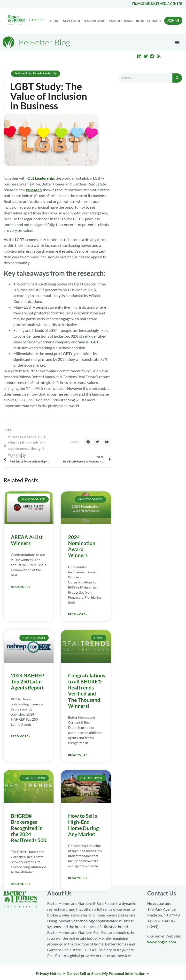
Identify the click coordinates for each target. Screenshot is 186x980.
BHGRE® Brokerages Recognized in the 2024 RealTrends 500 (29, 828)
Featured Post (23, 73)
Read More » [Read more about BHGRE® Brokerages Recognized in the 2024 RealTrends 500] (20, 884)
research (34, 190)
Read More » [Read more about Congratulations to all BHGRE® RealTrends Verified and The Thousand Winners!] (78, 755)
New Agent (72, 21)
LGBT (43, 437)
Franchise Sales (146, 4)
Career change (121, 21)
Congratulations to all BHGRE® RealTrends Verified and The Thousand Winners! (87, 691)
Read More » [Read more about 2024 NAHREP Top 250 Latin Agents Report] (20, 736)
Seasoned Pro (95, 21)
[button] (177, 42)
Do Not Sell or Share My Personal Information (106, 973)
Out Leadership (41, 178)
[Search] (177, 78)
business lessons (22, 437)
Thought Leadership (45, 73)
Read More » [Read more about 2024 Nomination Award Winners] (78, 614)
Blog (140, 21)
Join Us (173, 21)
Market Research (23, 443)
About (55, 21)
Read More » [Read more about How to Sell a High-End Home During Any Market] (78, 878)
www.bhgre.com (162, 942)
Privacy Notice (49, 973)
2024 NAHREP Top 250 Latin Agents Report (28, 681)
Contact (154, 21)
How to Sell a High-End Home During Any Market (83, 825)
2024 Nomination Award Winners (82, 546)
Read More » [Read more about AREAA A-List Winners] (20, 587)
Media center (171, 4)
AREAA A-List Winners (27, 540)
